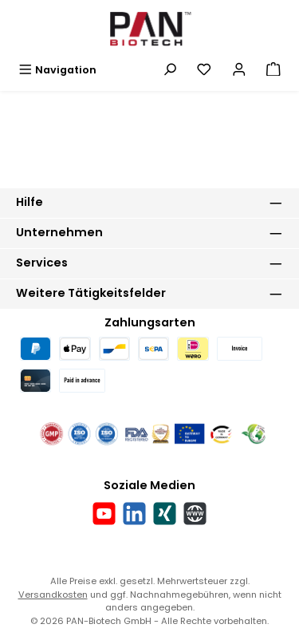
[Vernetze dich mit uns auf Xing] (165, 514)
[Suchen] (170, 70)
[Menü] (57, 70)
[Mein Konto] (239, 70)
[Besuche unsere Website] (195, 514)
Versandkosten (53, 595)
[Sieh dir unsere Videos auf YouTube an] (104, 514)
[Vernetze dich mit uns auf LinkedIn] (134, 514)
